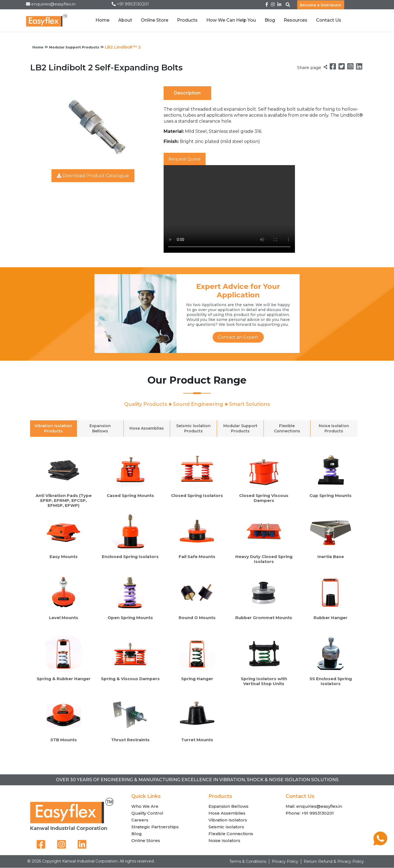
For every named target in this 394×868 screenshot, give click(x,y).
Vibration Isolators (228, 820)
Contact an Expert (238, 337)
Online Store (155, 20)
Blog (270, 20)
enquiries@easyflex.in (53, 4)
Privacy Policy (285, 862)
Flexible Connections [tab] (287, 429)
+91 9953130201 (133, 4)
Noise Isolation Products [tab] (334, 429)
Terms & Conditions (248, 862)
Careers (140, 820)
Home (102, 20)
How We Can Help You (231, 20)
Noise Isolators (224, 840)
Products (187, 20)
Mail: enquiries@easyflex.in (314, 806)
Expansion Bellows (228, 806)
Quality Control (147, 813)
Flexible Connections (231, 834)
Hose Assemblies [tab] (147, 429)
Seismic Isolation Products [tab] (193, 429)
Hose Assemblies (227, 813)
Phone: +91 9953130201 (310, 813)
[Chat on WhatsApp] (380, 844)
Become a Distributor (321, 5)
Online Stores (146, 840)
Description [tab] (187, 93)
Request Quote (186, 159)
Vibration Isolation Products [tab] (53, 429)
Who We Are (145, 806)
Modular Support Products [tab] (240, 429)
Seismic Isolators (226, 827)
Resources (296, 20)
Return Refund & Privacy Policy (334, 862)
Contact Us (329, 20)
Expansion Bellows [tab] (100, 429)
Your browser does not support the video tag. (229, 209)
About (125, 20)
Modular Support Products (74, 47)
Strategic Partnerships (155, 827)
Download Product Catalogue (93, 176)
